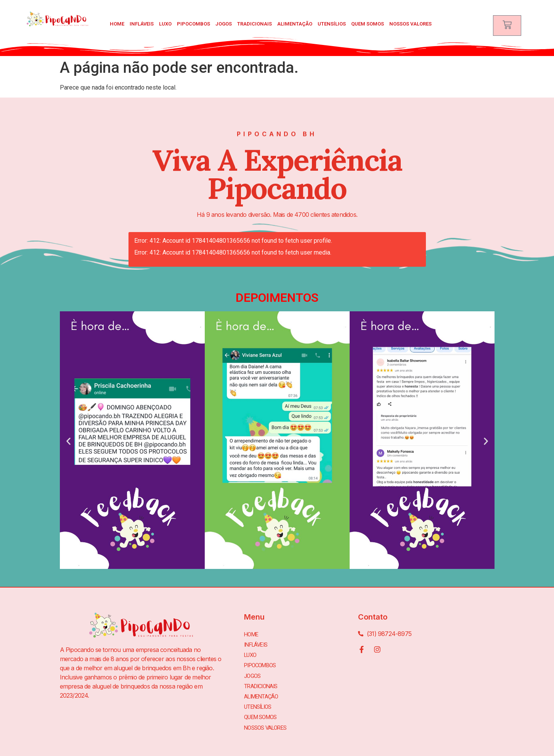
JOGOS (224, 24)
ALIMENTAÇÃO (295, 24)
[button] (68, 441)
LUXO (165, 24)
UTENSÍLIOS (332, 24)
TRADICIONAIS (255, 24)
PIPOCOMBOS (193, 24)
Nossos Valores (410, 24)
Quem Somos (368, 24)
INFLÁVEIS (142, 24)
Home (117, 24)
